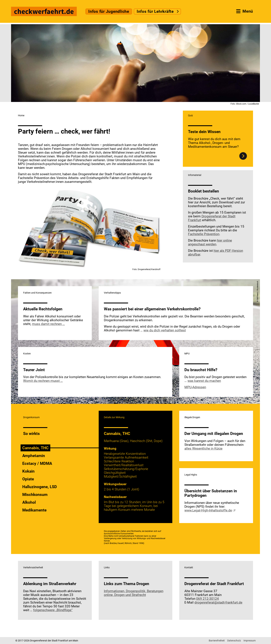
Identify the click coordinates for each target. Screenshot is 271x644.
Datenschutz (234, 641)
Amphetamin (34, 456)
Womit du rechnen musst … (43, 381)
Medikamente (34, 510)
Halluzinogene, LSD (40, 487)
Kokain (28, 471)
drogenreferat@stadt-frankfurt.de (218, 603)
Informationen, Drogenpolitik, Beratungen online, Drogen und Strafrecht (134, 593)
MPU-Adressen (195, 387)
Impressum (250, 641)
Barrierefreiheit (217, 641)
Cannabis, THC (35, 448)
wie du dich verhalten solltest (165, 330)
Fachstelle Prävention (204, 234)
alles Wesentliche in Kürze (203, 449)
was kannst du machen (204, 381)
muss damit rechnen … (48, 324)
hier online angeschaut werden (210, 242)
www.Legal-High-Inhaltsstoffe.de (208, 510)
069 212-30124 (207, 599)
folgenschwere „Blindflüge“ (53, 610)
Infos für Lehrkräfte (155, 11)
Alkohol (29, 502)
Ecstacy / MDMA (37, 463)
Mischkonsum (35, 495)
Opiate (28, 479)
